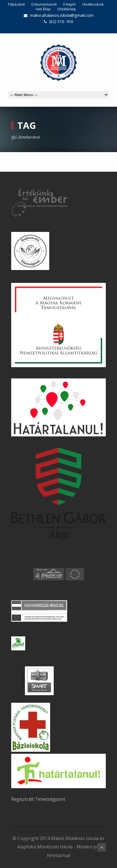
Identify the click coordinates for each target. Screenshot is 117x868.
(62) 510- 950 (61, 21)
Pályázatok (16, 4)
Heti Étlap (43, 9)
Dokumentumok (44, 4)
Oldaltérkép (67, 9)
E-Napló (70, 4)
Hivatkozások (93, 4)
